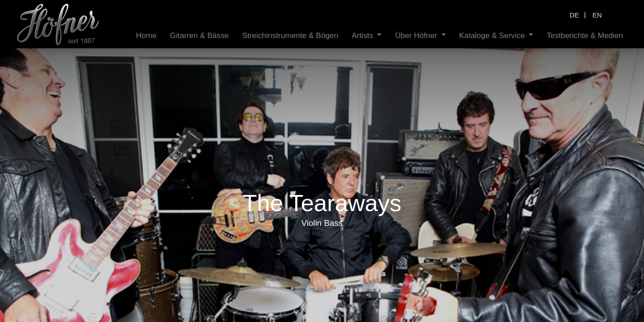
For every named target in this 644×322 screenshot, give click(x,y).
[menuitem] (175, 36)
